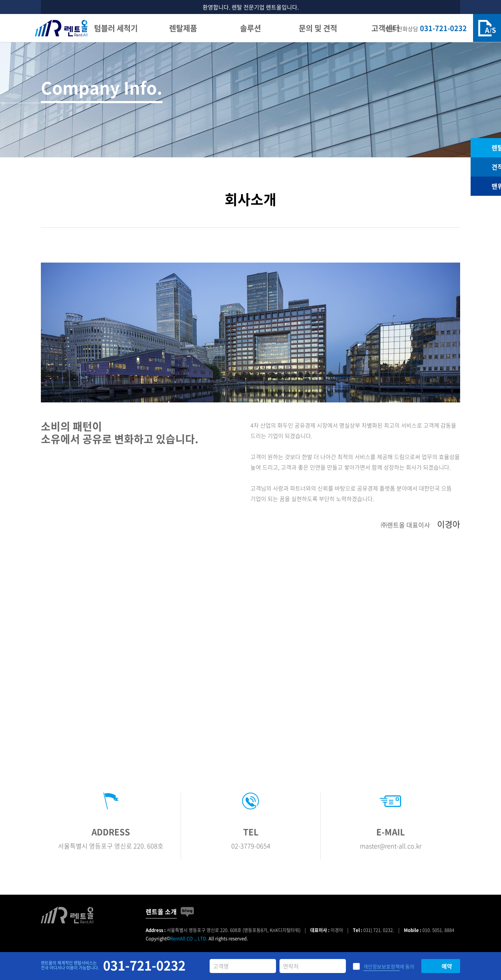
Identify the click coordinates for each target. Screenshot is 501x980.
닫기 (454, 7)
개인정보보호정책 (382, 966)
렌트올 (61, 28)
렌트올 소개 (161, 912)
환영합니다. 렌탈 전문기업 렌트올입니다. (251, 7)
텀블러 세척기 (116, 28)
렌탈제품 (183, 28)
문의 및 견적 (318, 28)
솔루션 (250, 28)
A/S (487, 28)
